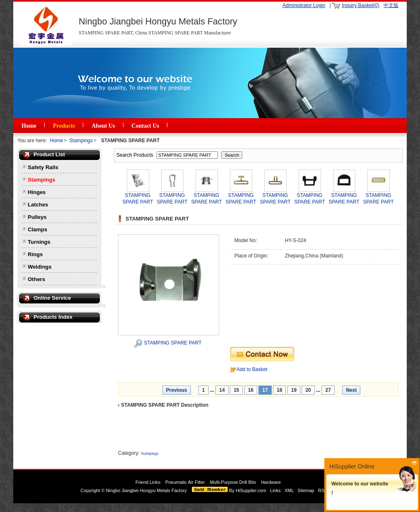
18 (279, 390)
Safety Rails (43, 167)
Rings (35, 254)
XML (289, 490)
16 (251, 390)
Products (64, 126)
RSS (323, 490)
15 (236, 390)
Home (29, 126)
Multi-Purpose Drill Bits (234, 482)
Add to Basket (252, 369)
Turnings (39, 242)
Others (36, 279)
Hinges (37, 192)
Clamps (37, 229)
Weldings (40, 267)
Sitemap (306, 490)
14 (222, 390)
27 (328, 390)
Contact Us (146, 126)
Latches (38, 205)
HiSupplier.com (251, 490)
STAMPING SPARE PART (173, 343)
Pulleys (37, 217)
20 (308, 390)
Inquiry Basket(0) (361, 5)
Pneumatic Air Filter (185, 482)
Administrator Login (304, 5)
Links (275, 490)
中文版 (391, 5)
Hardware (272, 482)
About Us (103, 126)
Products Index (53, 317)
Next (351, 390)
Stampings (81, 141)
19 (294, 390)
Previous (177, 390)
